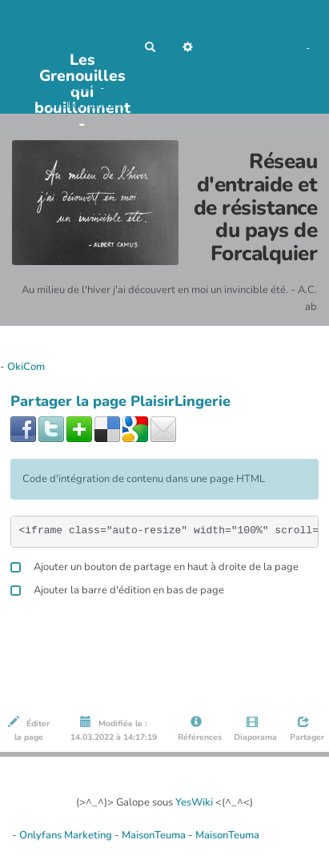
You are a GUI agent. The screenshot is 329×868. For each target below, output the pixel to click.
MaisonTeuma (155, 835)
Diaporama (254, 729)
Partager (306, 729)
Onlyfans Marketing (67, 835)
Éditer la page (29, 729)
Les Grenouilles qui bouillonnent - (82, 64)
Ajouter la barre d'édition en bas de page (117, 588)
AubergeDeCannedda (182, 75)
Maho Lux (281, 48)
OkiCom (80, 88)
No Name (234, 48)
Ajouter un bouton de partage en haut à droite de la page (154, 565)
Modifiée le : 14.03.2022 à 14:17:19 (114, 729)
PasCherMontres (82, 105)
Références (199, 729)
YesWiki (194, 802)
